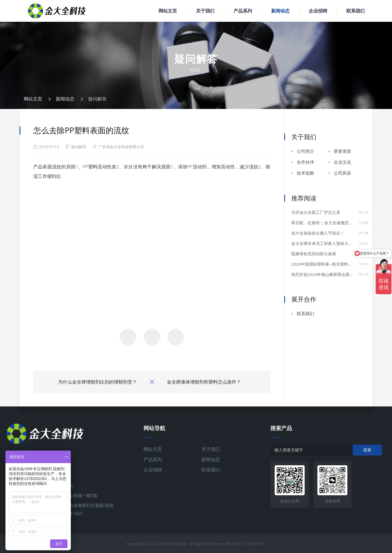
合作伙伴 (305, 162)
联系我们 (356, 11)
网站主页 (168, 11)
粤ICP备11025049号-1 (247, 543)
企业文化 (342, 162)
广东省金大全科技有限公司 (121, 147)
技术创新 (305, 173)
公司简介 (305, 151)
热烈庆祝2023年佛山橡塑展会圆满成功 (327, 274)
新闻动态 (280, 11)
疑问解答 (97, 99)
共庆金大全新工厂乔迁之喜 (316, 212)
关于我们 (205, 11)
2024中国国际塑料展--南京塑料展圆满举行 (328, 264)
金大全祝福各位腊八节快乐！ (318, 233)
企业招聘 (318, 11)
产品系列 (243, 11)
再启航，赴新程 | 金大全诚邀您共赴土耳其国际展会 (328, 223)
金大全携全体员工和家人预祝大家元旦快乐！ (328, 243)
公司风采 (342, 173)
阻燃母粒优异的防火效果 (314, 254)
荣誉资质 (342, 151)
